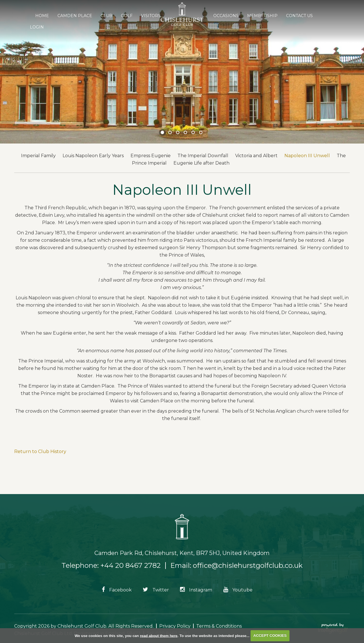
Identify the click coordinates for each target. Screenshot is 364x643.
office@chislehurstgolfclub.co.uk (248, 565)
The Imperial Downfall (203, 156)
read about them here (159, 635)
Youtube (238, 590)
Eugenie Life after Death (201, 163)
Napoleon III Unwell (307, 156)
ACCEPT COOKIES (270, 635)
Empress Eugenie (151, 156)
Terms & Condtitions (219, 626)
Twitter (156, 590)
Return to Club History (40, 451)
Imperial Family (38, 156)
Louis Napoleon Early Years (93, 156)
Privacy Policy (175, 626)
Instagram (196, 590)
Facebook (117, 590)
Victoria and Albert (256, 156)
